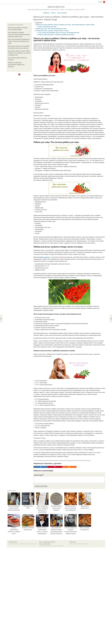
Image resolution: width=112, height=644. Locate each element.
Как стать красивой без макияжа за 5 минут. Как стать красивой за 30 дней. (19, 41)
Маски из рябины (49, 460)
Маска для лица (42, 460)
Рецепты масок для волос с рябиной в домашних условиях (56, 35)
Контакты (41, 542)
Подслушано (62, 13)
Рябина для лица (71, 460)
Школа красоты (56, 7)
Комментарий (39, 475)
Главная (46, 13)
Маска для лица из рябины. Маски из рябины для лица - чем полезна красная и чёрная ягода (65, 25)
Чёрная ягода (56, 460)
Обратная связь (73, 542)
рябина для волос (45, 257)
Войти (100, 2)
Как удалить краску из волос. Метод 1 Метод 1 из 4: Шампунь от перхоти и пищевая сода (19, 53)
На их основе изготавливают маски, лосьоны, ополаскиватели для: (59, 33)
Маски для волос (87, 460)
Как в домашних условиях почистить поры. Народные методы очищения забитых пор (19, 34)
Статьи (53, 13)
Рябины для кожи (63, 460)
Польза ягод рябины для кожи (47, 27)
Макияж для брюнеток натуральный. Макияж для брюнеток (16, 64)
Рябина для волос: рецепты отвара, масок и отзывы (52, 31)
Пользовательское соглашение (49, 542)
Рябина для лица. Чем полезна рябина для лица (51, 29)
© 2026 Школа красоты (13, 542)
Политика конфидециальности (45, 544)
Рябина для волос (79, 460)
